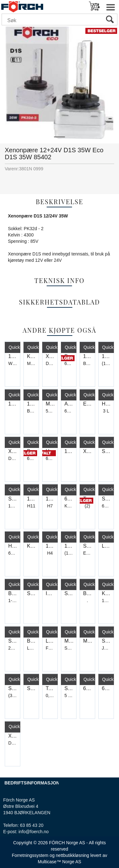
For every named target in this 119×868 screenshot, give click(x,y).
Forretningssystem (30, 855)
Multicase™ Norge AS (60, 862)
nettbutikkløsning (73, 855)
